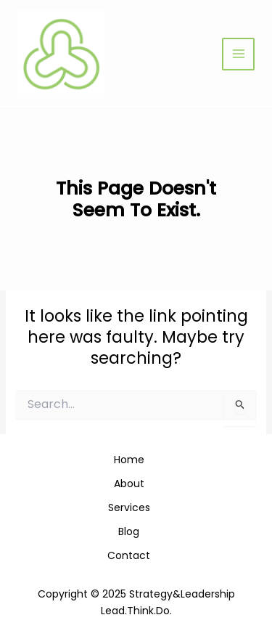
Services (129, 508)
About (129, 484)
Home (129, 460)
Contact (129, 555)
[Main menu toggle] (238, 54)
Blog (129, 531)
